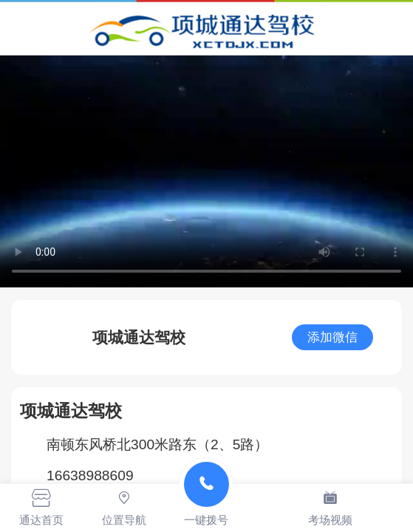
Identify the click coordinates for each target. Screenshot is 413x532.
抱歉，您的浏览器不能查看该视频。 (206, 171)
